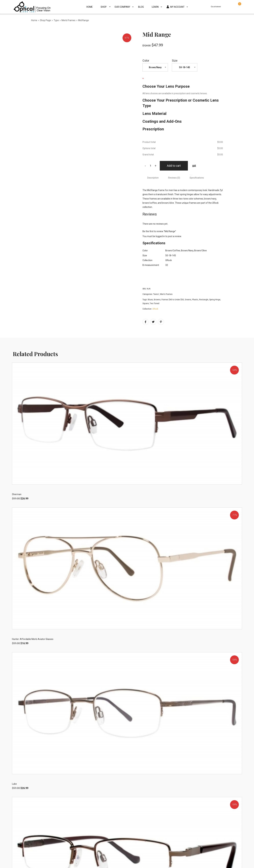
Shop (104, 7)
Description (153, 178)
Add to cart (174, 166)
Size (175, 61)
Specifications (197, 178)
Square (146, 303)
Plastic (195, 300)
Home (90, 7)
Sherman (17, 494)
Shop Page (45, 20)
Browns (157, 300)
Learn (155, 7)
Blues (150, 300)
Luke (14, 784)
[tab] (153, 178)
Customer (216, 7)
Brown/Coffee (173, 251)
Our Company (122, 7)
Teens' (156, 294)
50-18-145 (171, 255)
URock (169, 260)
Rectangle (204, 300)
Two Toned (154, 303)
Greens (188, 300)
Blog (141, 7)
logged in (160, 236)
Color (146, 61)
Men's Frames (68, 20)
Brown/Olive (200, 251)
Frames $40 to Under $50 (173, 300)
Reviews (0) (174, 178)
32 (167, 265)
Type (56, 20)
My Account (176, 7)
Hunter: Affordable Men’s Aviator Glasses (33, 639)
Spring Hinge (215, 300)
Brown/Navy (187, 251)
